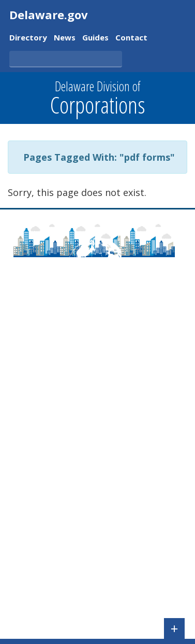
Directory (28, 38)
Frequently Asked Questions (63, 356)
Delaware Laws (39, 386)
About (21, 341)
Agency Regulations (47, 416)
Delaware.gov (49, 15)
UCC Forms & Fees (44, 561)
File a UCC (28, 451)
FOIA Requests (37, 605)
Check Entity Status (46, 496)
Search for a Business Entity (63, 481)
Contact (131, 38)
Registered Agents (44, 591)
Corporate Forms (42, 530)
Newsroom (30, 401)
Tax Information (41, 576)
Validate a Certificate (48, 511)
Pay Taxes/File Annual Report (66, 436)
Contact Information (48, 371)
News (65, 38)
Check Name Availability (55, 466)
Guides (95, 38)
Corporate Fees (39, 545)
